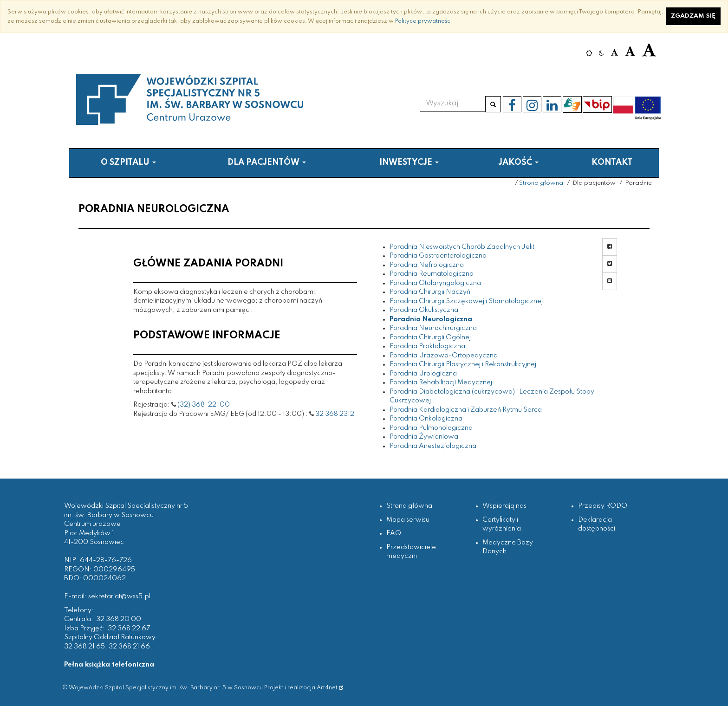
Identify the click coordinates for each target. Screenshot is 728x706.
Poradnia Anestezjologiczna (433, 446)
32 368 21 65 (84, 647)
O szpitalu (128, 162)
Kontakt (612, 162)
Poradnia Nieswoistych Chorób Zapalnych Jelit (462, 247)
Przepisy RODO (603, 506)
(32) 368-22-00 (204, 405)
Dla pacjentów (267, 162)
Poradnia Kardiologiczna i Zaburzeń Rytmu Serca (466, 410)
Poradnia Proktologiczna (427, 346)
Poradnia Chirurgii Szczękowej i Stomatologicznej (466, 301)
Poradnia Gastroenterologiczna (438, 256)
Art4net (330, 688)
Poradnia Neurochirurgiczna (433, 328)
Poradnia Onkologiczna (426, 419)
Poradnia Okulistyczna (424, 310)
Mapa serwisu (408, 520)
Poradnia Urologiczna (423, 374)
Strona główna (541, 183)
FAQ (394, 533)
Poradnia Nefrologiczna (427, 265)
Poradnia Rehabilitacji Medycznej (441, 382)
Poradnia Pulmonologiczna (431, 428)
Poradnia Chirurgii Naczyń (430, 292)
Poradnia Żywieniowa (424, 437)
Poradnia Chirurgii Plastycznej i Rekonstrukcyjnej (463, 364)
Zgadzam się (693, 16)
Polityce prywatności (423, 21)
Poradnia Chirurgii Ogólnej (430, 337)
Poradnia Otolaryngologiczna (435, 283)
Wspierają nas (504, 506)
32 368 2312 (335, 414)
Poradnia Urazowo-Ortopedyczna (444, 356)
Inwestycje (409, 162)
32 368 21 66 (129, 647)
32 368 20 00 (119, 619)
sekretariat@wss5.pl (119, 596)
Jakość (518, 162)
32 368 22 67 (129, 628)
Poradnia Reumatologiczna (432, 274)
